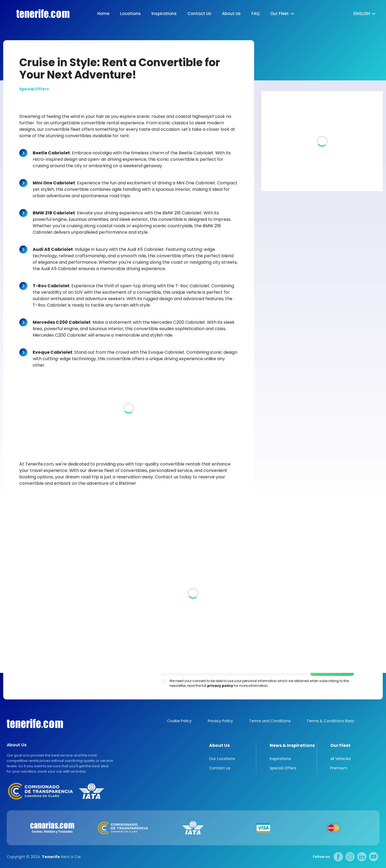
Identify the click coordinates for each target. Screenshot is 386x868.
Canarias (35, 724)
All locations (15, 615)
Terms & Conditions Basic (331, 721)
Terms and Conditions (270, 721)
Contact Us (199, 14)
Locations (130, 14)
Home (103, 14)
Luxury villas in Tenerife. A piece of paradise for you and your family (313, 169)
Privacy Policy (220, 721)
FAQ (255, 14)
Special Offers (283, 768)
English (362, 14)
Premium (339, 768)
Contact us (220, 768)
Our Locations (222, 759)
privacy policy (220, 686)
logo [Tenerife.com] (38, 14)
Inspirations (164, 14)
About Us (231, 14)
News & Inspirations (292, 745)
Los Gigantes (261, 600)
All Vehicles (341, 759)
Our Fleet (279, 14)
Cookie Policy (179, 721)
